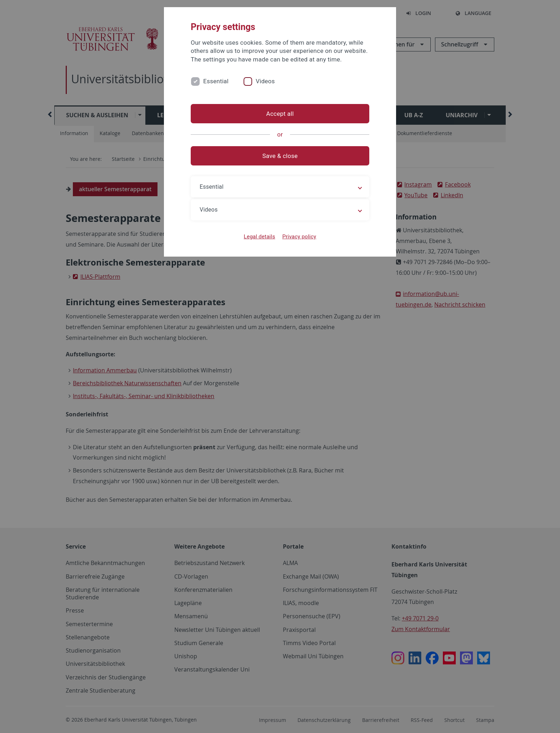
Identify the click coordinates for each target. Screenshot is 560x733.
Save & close (280, 156)
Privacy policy (299, 237)
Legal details (260, 237)
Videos (265, 81)
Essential (216, 81)
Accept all (280, 114)
